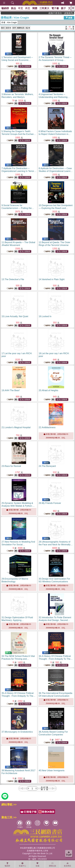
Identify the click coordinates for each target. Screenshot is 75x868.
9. (18, 208)
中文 (21, 8)
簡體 (35, 8)
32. (55, 620)
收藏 (37, 865)
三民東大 (44, 8)
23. (11, 466)
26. (50, 503)
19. (11, 390)
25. (18, 506)
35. (18, 696)
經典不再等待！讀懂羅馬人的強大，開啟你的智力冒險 (66, 13)
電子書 (55, 8)
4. (54, 97)
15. (15, 316)
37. (17, 732)
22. (47, 427)
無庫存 (10, 66)
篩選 (69, 18)
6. (55, 134)
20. (49, 390)
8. (56, 171)
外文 (28, 8)
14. (52, 279)
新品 (13, 8)
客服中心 (22, 865)
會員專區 (67, 865)
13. (13, 279)
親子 (63, 8)
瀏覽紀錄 (52, 865)
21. (16, 427)
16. (45, 316)
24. (47, 466)
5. (19, 134)
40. (52, 770)
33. (18, 659)
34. (56, 659)
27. (18, 545)
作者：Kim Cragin (9, 22)
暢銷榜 (5, 8)
